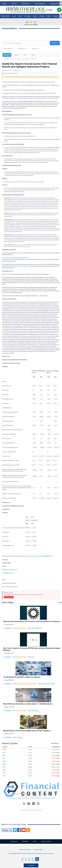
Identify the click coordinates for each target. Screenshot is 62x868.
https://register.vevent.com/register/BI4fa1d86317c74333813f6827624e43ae (20, 260)
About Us (14, 841)
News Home (5, 16)
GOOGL (34, 711)
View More (54, 743)
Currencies (18, 59)
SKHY (49, 684)
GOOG (5, 761)
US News (27, 16)
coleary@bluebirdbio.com (8, 573)
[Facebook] (29, 804)
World (35, 16)
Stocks (16, 55)
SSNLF (53, 684)
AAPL (4, 753)
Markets (7, 55)
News (5, 4)
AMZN (33, 628)
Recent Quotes (8, 48)
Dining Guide (54, 4)
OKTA (41, 628)
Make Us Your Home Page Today (14, 824)
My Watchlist (22, 48)
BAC (4, 758)
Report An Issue (46, 841)
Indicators (35, 48)
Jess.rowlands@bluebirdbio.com (10, 587)
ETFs (25, 55)
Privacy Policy (37, 798)
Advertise (25, 841)
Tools (33, 55)
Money (42, 16)
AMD (4, 755)
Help (35, 841)
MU (43, 684)
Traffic (49, 16)
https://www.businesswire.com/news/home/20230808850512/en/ (38, 556)
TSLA (4, 776)
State (20, 16)
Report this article (9, 597)
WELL (21, 737)
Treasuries (34, 59)
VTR (18, 737)
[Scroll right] (61, 4)
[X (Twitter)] (24, 804)
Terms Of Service (49, 798)
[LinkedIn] (33, 804)
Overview (7, 59)
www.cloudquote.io (45, 794)
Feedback (31, 865)
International (26, 59)
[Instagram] (38, 804)
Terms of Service (25, 850)
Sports (14, 4)
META (37, 711)
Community (26, 4)
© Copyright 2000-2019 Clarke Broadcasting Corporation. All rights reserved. (31, 853)
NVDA (46, 684)
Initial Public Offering (31, 684)
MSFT (4, 767)
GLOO (33, 657)
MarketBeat (8, 628)
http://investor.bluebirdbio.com (21, 266)
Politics (56, 16)
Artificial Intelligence (21, 628)
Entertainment (40, 4)
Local (14, 16)
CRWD (37, 628)
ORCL (4, 773)
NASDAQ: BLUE (14, 96)
